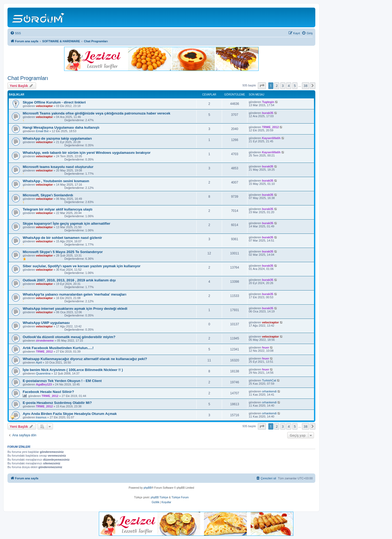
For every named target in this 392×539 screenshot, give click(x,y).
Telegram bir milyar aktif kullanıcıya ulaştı (58, 209)
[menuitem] (15, 33)
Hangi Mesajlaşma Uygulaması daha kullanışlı (61, 127)
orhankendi (269, 391)
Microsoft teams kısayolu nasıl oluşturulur (58, 167)
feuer (266, 347)
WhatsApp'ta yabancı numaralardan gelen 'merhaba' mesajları (75, 294)
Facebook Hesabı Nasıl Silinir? (48, 392)
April (39, 362)
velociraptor (44, 106)
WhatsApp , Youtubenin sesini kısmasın (56, 181)
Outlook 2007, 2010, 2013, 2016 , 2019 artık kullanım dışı (69, 280)
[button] (262, 86)
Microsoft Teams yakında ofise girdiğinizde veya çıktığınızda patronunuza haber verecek (96, 113)
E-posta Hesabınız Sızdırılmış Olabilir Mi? (57, 403)
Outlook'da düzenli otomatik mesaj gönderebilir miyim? (69, 337)
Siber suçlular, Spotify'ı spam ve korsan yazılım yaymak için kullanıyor (82, 266)
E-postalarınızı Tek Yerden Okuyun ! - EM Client (62, 381)
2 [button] (277, 86)
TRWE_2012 (271, 127)
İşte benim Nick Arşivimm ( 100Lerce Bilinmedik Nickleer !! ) (73, 370)
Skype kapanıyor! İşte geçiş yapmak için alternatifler (67, 223)
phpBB (148, 488)
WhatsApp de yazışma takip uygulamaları (57, 138)
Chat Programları (28, 78)
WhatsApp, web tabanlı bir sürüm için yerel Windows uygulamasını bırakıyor (87, 153)
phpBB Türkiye (159, 497)
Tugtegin (268, 102)
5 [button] (295, 86)
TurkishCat (269, 380)
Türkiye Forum (180, 497)
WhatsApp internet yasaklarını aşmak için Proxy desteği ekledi (75, 309)
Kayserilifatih (271, 138)
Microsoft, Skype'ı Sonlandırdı (48, 195)
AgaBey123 (44, 384)
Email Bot (42, 131)
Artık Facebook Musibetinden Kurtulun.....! (58, 348)
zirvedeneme (45, 341)
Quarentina (43, 373)
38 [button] (306, 86)
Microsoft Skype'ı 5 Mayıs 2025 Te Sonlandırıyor (63, 252)
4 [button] (289, 86)
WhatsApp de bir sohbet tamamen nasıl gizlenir (62, 238)
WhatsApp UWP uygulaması (46, 323)
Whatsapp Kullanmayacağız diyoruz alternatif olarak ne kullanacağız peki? (85, 359)
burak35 (268, 113)
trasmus (41, 417)
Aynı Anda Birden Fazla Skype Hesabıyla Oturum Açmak (70, 414)
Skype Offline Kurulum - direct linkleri (54, 102)
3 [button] (283, 86)
